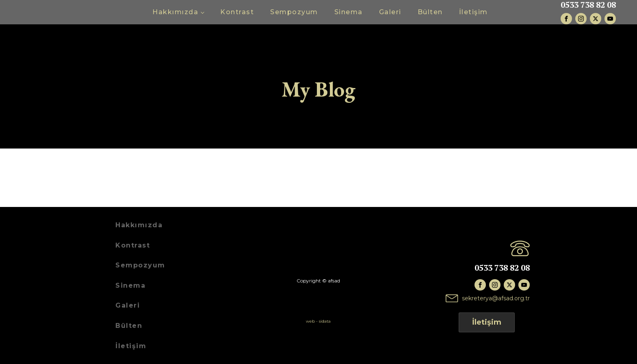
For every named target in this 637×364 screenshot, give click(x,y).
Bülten (430, 12)
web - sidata (318, 321)
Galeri (390, 12)
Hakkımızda (175, 12)
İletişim (473, 12)
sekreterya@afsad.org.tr (496, 298)
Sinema (349, 12)
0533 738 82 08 (588, 5)
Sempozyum (294, 12)
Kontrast (237, 12)
